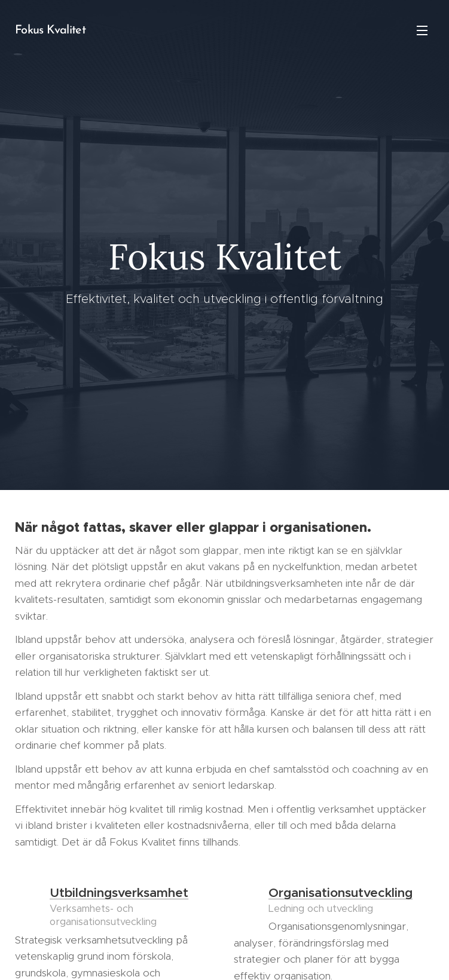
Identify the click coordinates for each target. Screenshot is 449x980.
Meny (422, 30)
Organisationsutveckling (340, 893)
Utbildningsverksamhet (119, 893)
